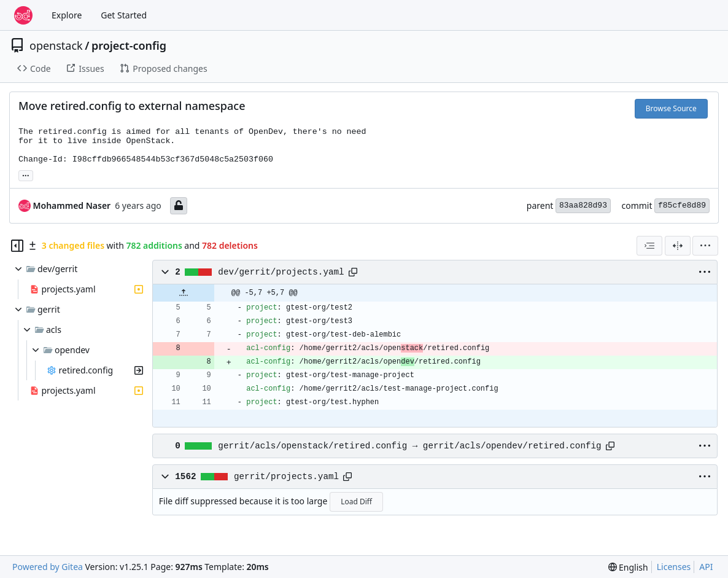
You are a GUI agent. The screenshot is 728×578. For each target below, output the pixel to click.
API (706, 567)
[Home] (23, 15)
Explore (67, 15)
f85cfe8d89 (682, 205)
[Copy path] (353, 272)
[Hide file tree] (17, 246)
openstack (56, 45)
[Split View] (678, 246)
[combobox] (649, 246)
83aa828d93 (583, 205)
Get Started (124, 15)
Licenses (674, 567)
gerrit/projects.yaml (286, 477)
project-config (129, 45)
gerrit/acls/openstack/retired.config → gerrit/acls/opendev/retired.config (409, 446)
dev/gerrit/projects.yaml (281, 272)
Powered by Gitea (48, 567)
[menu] (705, 246)
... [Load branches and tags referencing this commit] (26, 174)
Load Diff (356, 502)
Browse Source (671, 108)
